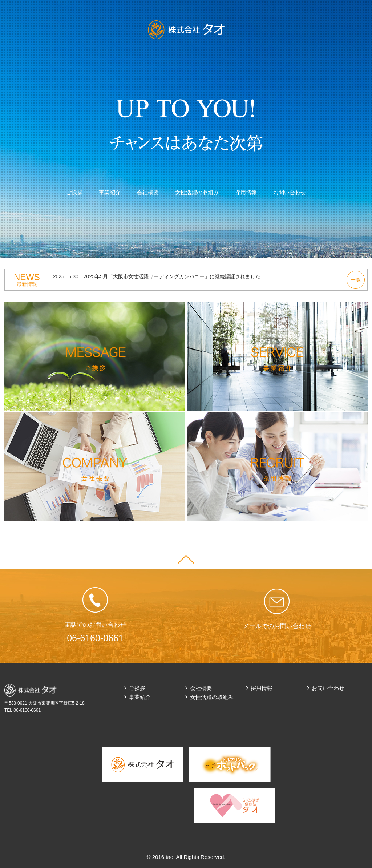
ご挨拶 (74, 192)
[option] (196, 277)
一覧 (356, 280)
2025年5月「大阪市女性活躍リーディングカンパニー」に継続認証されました (157, 276)
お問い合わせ (290, 192)
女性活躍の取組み (197, 192)
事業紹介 (110, 192)
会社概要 (148, 192)
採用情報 (246, 192)
